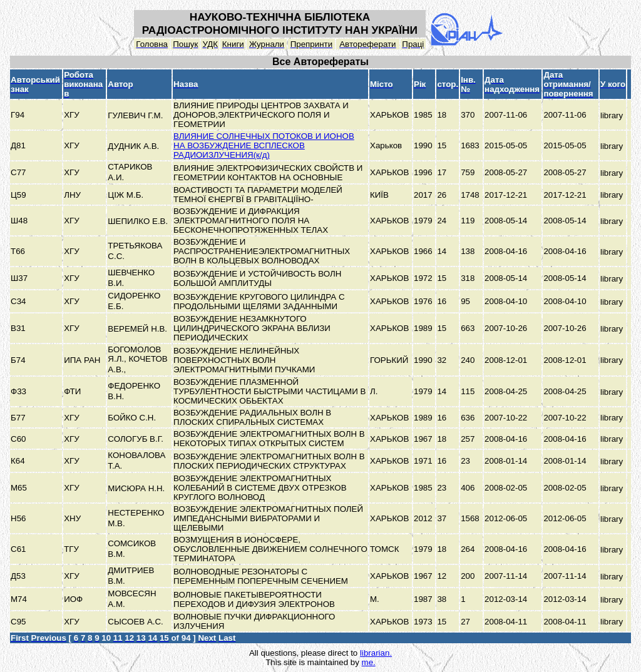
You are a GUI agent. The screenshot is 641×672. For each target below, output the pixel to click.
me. (369, 662)
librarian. (376, 653)
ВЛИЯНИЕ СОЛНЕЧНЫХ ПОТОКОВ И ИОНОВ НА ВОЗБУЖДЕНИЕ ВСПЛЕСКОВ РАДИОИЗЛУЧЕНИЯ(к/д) (264, 145)
